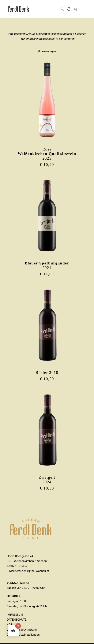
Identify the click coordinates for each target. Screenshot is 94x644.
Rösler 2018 (47, 373)
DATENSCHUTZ (17, 620)
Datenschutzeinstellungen (23, 635)
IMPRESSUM (15, 615)
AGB (10, 625)
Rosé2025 (47, 154)
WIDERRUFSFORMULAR (22, 630)
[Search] (61, 9)
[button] (85, 9)
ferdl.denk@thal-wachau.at (32, 571)
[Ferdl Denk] (18, 9)
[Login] (67, 9)
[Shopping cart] (74, 9)
